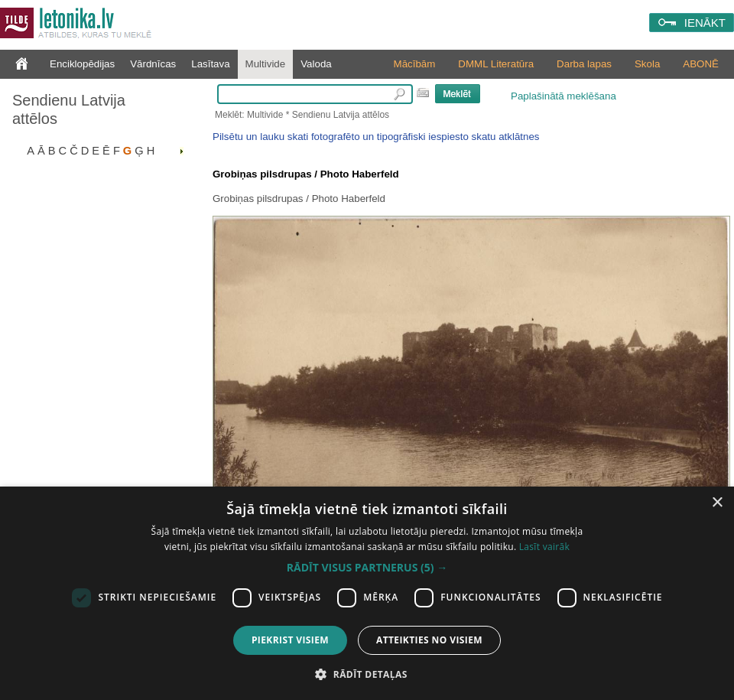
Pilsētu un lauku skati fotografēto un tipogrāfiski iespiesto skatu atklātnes (376, 137)
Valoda (316, 64)
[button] (367, 568)
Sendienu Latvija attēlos (69, 109)
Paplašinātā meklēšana (563, 96)
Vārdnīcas (153, 64)
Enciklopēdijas (82, 64)
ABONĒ (701, 64)
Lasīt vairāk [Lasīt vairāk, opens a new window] (544, 547)
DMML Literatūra (496, 64)
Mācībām (415, 64)
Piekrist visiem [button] (290, 640)
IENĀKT (705, 23)
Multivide (266, 64)
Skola (647, 64)
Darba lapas (584, 64)
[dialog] (367, 593)
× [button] (717, 503)
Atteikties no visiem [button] (429, 640)
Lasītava (210, 64)
